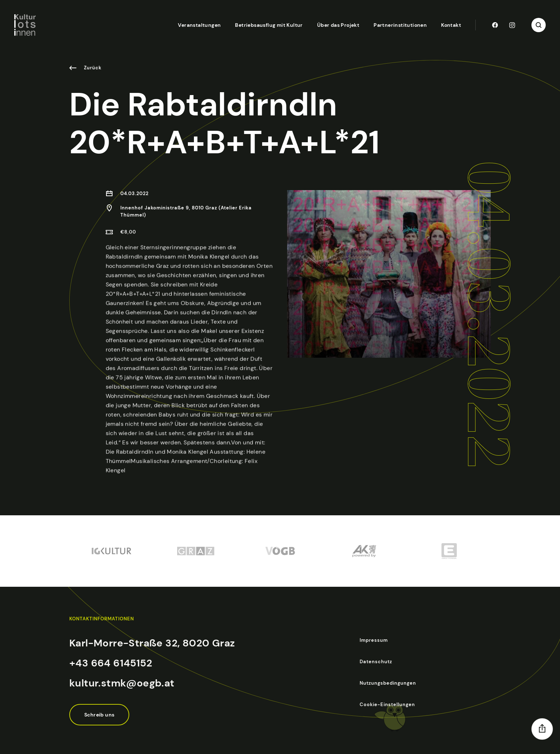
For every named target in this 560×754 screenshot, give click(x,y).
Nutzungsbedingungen (388, 683)
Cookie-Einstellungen (387, 705)
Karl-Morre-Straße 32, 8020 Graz (152, 643)
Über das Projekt (338, 25)
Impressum (374, 640)
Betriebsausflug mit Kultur (269, 25)
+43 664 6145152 (111, 663)
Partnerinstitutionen (400, 25)
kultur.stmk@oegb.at (122, 683)
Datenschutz (376, 662)
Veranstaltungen (199, 25)
